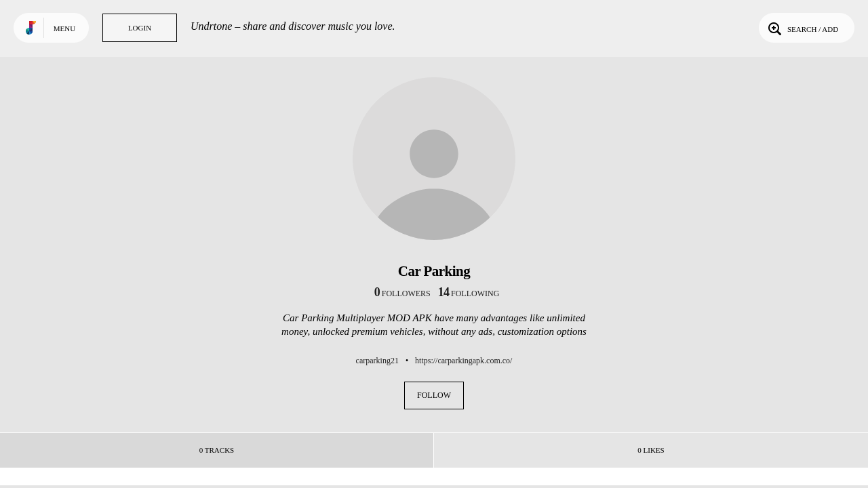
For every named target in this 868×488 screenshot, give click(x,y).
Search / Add (802, 28)
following (469, 293)
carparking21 (377, 361)
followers (402, 293)
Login (140, 28)
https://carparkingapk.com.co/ (463, 361)
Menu (64, 28)
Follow (434, 395)
